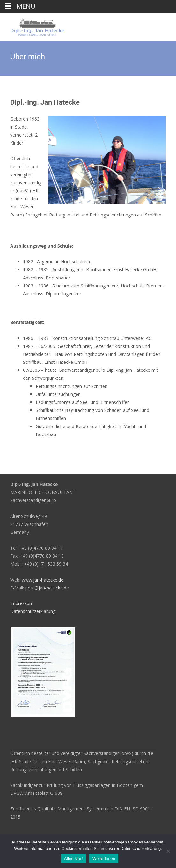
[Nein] (168, 851)
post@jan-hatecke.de (47, 588)
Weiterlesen (104, 859)
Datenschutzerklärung (33, 611)
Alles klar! (73, 859)
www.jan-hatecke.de (43, 580)
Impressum (22, 603)
